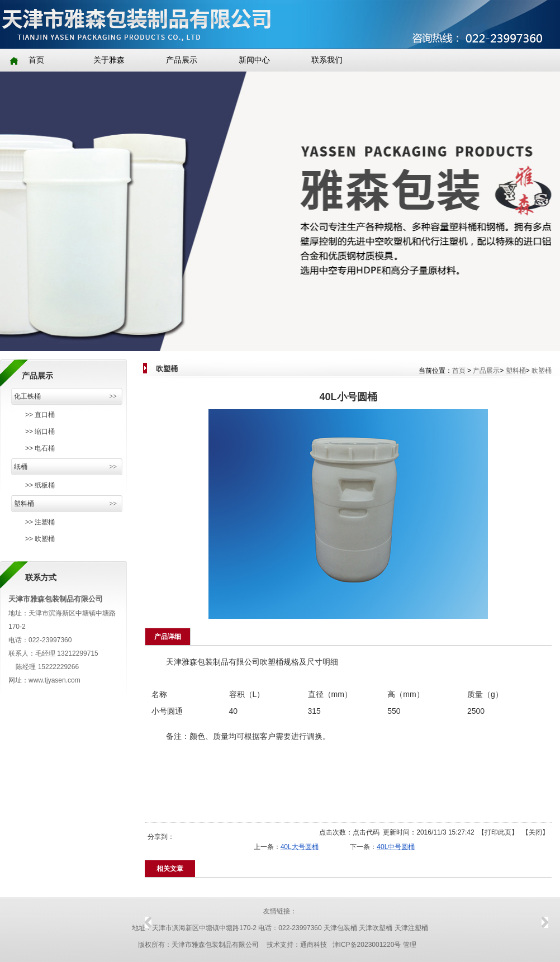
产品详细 (168, 637)
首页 (459, 371)
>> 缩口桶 (40, 432)
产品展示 (486, 371)
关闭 (535, 832)
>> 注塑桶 (40, 522)
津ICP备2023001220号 (367, 945)
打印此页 (498, 832)
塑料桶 (516, 371)
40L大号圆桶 (300, 847)
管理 (410, 945)
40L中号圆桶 (396, 847)
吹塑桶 (542, 371)
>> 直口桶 (40, 415)
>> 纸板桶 (40, 485)
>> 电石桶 (40, 448)
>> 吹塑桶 (40, 539)
